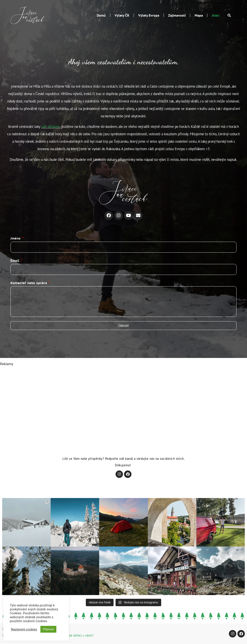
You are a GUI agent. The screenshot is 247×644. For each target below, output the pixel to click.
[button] (229, 15)
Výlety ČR (122, 15)
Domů (101, 15)
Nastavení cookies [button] (24, 629)
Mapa (199, 15)
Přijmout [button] (48, 629)
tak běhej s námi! (81, 635)
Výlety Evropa (149, 15)
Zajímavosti (177, 15)
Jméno (16, 238)
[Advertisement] (123, 397)
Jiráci (216, 15)
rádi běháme (50, 127)
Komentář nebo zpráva (29, 283)
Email (15, 260)
